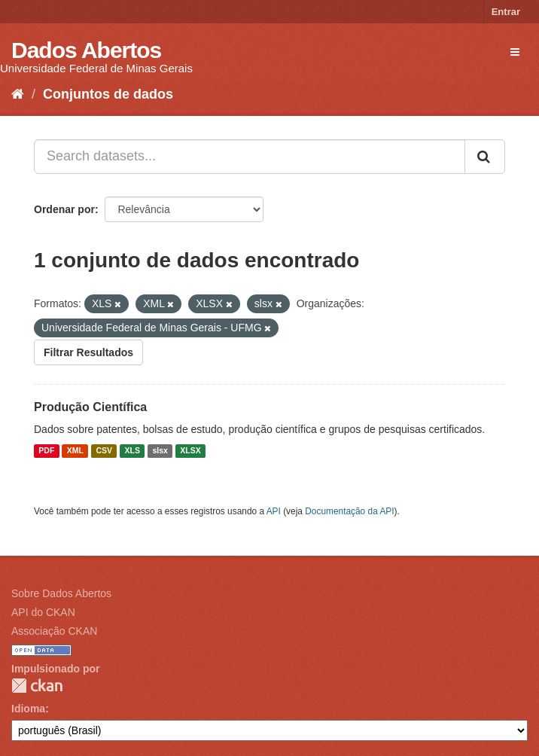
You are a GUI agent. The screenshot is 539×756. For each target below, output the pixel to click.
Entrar (506, 12)
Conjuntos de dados (108, 94)
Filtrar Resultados (88, 352)
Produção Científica (90, 407)
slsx (160, 451)
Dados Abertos (86, 50)
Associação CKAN (54, 631)
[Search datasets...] (250, 157)
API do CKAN (43, 612)
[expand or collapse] (515, 52)
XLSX (190, 451)
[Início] (18, 94)
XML (75, 451)
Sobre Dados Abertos (61, 593)
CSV (104, 451)
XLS (132, 451)
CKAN (37, 686)
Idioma (28, 709)
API (274, 511)
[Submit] (485, 157)
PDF (46, 451)
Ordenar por (64, 209)
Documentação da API (349, 511)
